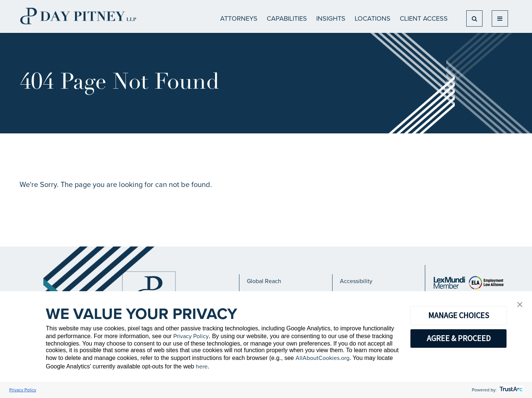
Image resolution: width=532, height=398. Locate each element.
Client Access (424, 18)
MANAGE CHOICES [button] (459, 315)
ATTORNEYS (239, 18)
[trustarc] (510, 390)
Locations (373, 18)
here (202, 366)
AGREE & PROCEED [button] (459, 338)
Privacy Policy (191, 336)
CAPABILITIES (287, 18)
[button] (520, 305)
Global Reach (264, 281)
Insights (331, 18)
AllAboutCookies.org (323, 358)
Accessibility (356, 281)
